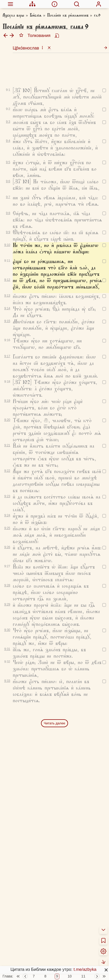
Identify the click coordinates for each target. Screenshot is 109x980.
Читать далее (54, 698)
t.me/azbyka (85, 969)
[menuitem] (10, 4)
